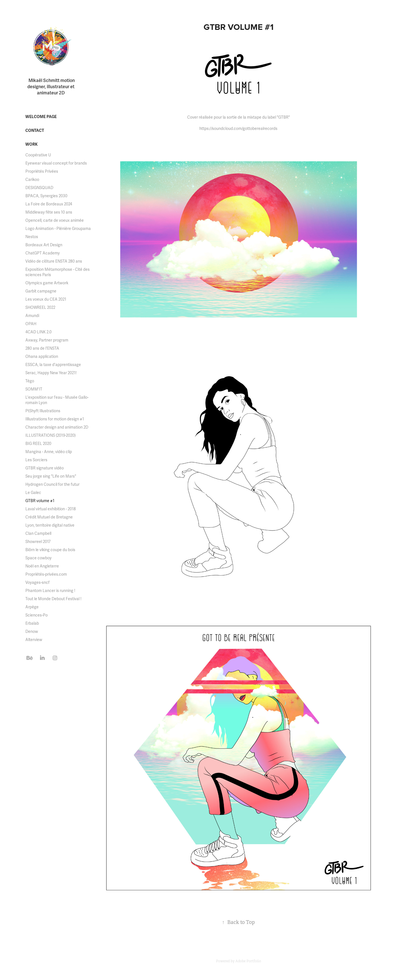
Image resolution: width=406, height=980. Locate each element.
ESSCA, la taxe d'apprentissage (53, 365)
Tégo (30, 381)
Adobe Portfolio (248, 961)
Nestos (32, 237)
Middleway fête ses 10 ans (49, 212)
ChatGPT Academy (43, 253)
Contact (35, 131)
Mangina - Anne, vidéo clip (49, 452)
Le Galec (33, 493)
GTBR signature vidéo (45, 468)
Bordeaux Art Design (44, 245)
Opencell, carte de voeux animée (55, 220)
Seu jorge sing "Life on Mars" (51, 476)
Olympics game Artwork (47, 283)
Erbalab (32, 623)
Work (31, 144)
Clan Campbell (38, 534)
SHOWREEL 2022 (40, 308)
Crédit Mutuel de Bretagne (49, 517)
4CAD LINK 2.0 (38, 332)
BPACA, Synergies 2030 (46, 196)
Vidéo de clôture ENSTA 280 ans (54, 261)
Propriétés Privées (42, 171)
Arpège (32, 607)
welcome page (41, 117)
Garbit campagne (41, 291)
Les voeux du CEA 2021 (46, 299)
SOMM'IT (34, 389)
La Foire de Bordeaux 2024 (49, 204)
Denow (32, 632)
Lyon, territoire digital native (50, 525)
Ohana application (42, 357)
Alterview (34, 640)
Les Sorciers (36, 460)
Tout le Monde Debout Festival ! (53, 599)
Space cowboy (38, 558)
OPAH (31, 324)
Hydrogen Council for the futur (52, 485)
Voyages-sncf (37, 583)
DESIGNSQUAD (39, 188)
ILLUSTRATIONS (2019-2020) (50, 435)
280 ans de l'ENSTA (42, 348)
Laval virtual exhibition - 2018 (51, 509)
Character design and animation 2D (57, 427)
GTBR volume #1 (40, 501)
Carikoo (32, 180)
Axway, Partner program (47, 340)
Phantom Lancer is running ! (50, 591)
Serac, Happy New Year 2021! (51, 373)
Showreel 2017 (38, 542)
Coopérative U (38, 155)
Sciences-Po (37, 615)
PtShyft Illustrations (43, 411)
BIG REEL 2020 (38, 444)
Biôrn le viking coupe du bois (50, 550)
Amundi (32, 316)
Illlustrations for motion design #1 (55, 419)
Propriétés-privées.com (46, 574)
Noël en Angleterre (42, 566)
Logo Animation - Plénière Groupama (58, 229)
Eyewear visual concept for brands (56, 163)
